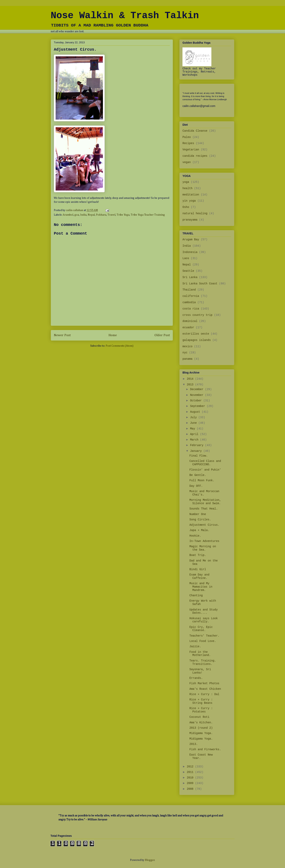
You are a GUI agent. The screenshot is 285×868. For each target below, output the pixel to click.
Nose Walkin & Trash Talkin (125, 16)
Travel (111, 215)
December (198, 389)
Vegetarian (191, 150)
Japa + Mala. (199, 530)
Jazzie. (195, 646)
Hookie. (195, 536)
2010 (191, 778)
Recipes (188, 143)
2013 (191, 385)
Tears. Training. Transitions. (203, 662)
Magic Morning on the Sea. (203, 548)
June (194, 423)
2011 (191, 772)
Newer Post (62, 335)
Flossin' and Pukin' (205, 470)
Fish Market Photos (204, 683)
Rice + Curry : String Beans (201, 701)
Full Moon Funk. (202, 480)
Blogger (150, 860)
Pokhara (101, 215)
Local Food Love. (203, 641)
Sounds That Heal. (204, 509)
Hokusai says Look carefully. (204, 620)
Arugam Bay (191, 240)
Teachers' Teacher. (204, 636)
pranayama (190, 220)
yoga (186, 182)
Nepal (91, 215)
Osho (186, 207)
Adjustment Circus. (204, 525)
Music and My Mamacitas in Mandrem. (201, 587)
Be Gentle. (198, 475)
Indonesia (190, 252)
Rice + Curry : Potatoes (201, 710)
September (198, 406)
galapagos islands (197, 340)
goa (77, 215)
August (196, 412)
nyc (185, 353)
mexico (187, 346)
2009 (191, 783)
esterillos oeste (196, 334)
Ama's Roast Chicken (205, 689)
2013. (194, 744)
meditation (191, 195)
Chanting (196, 595)
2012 (191, 767)
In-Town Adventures (204, 541)
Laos (186, 258)
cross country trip (197, 315)
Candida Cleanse (195, 131)
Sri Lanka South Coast (200, 284)
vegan (187, 162)
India (83, 215)
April (195, 434)
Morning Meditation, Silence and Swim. (205, 502)
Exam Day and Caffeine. (199, 576)
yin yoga (189, 201)
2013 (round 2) (201, 728)
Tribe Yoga (123, 215)
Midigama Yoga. (201, 733)
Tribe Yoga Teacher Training (148, 215)
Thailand (189, 290)
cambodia (189, 302)
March (195, 440)
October (197, 401)
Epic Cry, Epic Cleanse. (201, 629)
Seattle (188, 271)
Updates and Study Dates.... (204, 611)
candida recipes (195, 156)
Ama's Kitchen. (201, 723)
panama (187, 359)
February (198, 445)
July (194, 417)
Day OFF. (196, 486)
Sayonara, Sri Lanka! (200, 671)
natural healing (195, 213)
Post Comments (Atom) (120, 346)
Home (113, 335)
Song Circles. (200, 520)
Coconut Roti (199, 717)
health (187, 188)
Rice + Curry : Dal (204, 694)
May (193, 429)
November (198, 395)
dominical (190, 321)
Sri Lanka (190, 277)
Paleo (187, 137)
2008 (191, 789)
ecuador (188, 327)
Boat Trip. (198, 555)
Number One (198, 514)
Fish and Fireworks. (205, 749)
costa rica (191, 309)
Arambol (68, 215)
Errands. (196, 678)
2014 (191, 379)
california (191, 296)
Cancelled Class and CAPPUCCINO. (205, 463)
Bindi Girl (198, 569)
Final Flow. (199, 456)
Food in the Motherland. (200, 654)
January (197, 451)
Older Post (162, 335)
